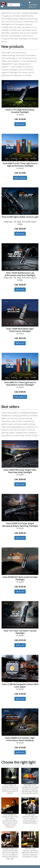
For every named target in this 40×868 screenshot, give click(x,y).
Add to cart (20, 124)
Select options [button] (20, 178)
